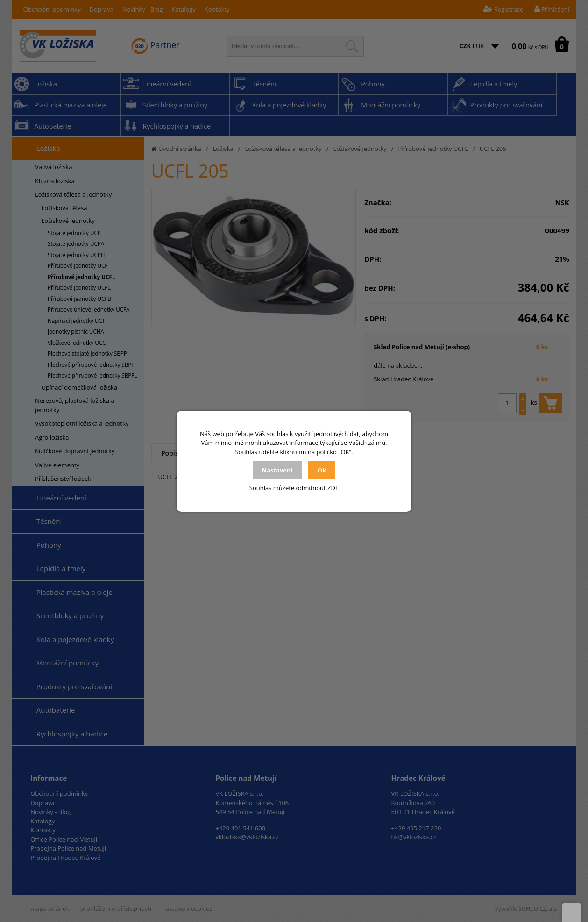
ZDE (333, 488)
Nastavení (277, 470)
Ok (322, 470)
